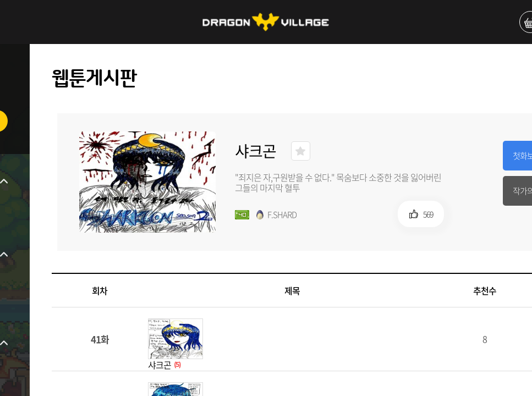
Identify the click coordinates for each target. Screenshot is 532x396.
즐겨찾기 (301, 151)
